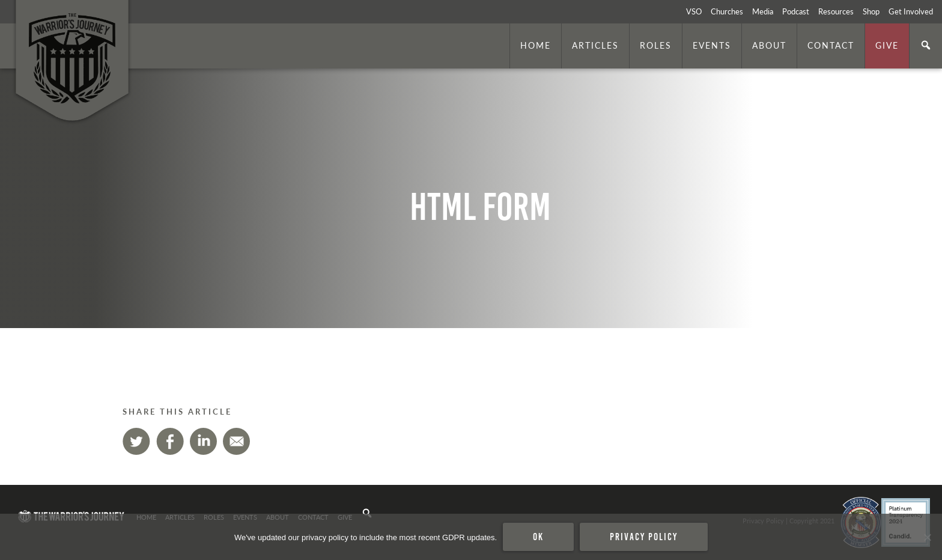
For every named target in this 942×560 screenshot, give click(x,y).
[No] (927, 537)
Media (763, 11)
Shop (871, 11)
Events (712, 45)
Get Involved (911, 11)
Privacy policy (644, 537)
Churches (727, 11)
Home (536, 45)
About (769, 45)
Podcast (796, 11)
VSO (694, 11)
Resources (836, 11)
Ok (538, 537)
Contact (831, 45)
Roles (656, 45)
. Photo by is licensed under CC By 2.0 (874, 312)
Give (887, 45)
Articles (595, 45)
